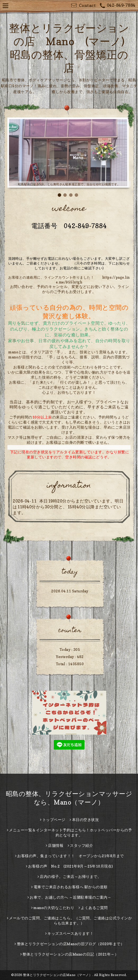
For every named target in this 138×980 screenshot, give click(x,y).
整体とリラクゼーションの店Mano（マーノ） (58, 975)
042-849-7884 (118, 6)
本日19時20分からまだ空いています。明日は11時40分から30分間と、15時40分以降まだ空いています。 (68, 507)
